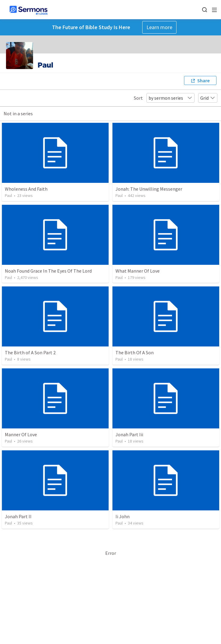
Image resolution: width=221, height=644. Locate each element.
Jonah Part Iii (129, 434)
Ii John (123, 516)
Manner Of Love (21, 434)
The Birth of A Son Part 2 (30, 352)
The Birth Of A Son (135, 352)
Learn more (159, 27)
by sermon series (170, 98)
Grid (208, 98)
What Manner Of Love (138, 271)
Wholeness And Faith (26, 189)
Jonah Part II (18, 516)
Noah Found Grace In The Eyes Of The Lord (48, 271)
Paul (8, 195)
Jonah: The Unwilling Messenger (149, 189)
